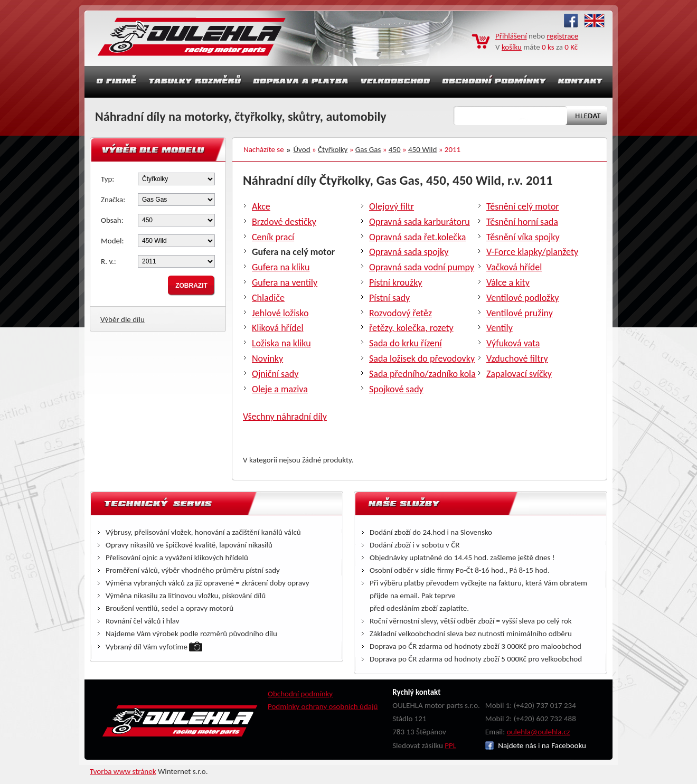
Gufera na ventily (285, 282)
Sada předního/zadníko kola (422, 374)
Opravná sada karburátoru (420, 222)
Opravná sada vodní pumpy (422, 267)
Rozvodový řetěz (401, 313)
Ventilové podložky (522, 298)
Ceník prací (273, 237)
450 (395, 149)
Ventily (500, 328)
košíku (512, 47)
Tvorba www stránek (123, 771)
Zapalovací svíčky (519, 374)
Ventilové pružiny (520, 313)
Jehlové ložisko (280, 313)
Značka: (113, 200)
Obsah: (112, 220)
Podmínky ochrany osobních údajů (323, 706)
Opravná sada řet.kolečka (417, 237)
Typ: (107, 179)
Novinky (267, 358)
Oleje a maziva (280, 389)
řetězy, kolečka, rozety (411, 328)
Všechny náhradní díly (285, 417)
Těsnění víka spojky (523, 237)
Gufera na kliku (281, 267)
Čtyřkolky (333, 149)
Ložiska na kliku (281, 343)
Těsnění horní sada (522, 222)
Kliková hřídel (278, 328)
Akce (261, 206)
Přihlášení (511, 36)
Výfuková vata (513, 343)
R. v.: (109, 261)
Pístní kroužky (396, 282)
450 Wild (422, 149)
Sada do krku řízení (406, 343)
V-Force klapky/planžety (532, 252)
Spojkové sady (396, 389)
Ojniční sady (275, 374)
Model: (112, 241)
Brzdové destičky (284, 222)
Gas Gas (368, 149)
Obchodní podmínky (300, 694)
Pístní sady (389, 298)
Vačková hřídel (514, 267)
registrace (563, 36)
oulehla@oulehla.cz (539, 732)
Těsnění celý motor (523, 206)
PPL (450, 745)
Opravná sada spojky (409, 252)
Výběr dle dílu (123, 319)
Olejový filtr (392, 206)
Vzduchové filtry (517, 358)
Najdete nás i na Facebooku (536, 745)
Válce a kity (508, 282)
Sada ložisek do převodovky (422, 358)
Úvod (302, 149)
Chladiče (268, 298)
